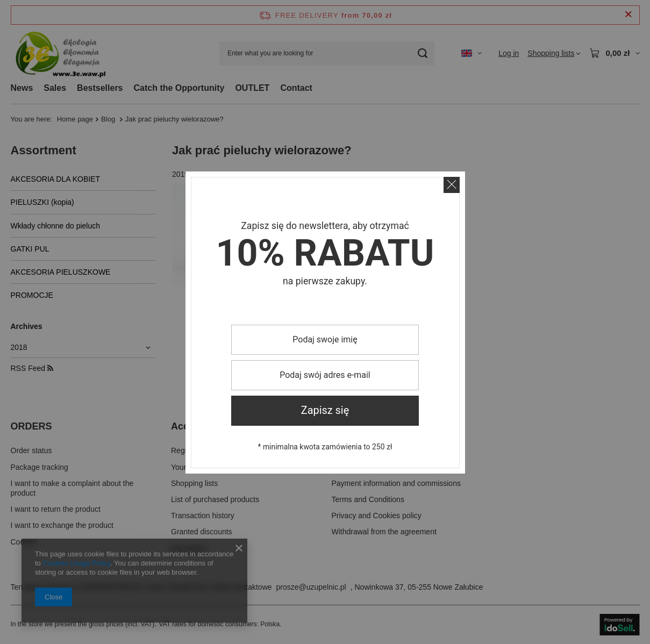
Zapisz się (325, 410)
